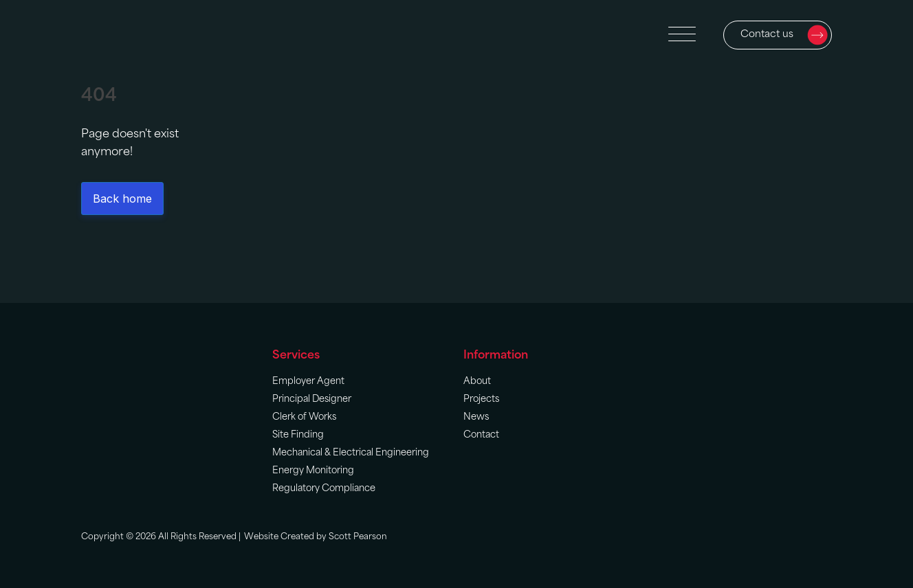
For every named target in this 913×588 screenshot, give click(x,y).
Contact (481, 435)
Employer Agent (308, 382)
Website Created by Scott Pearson (316, 537)
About (477, 382)
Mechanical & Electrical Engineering (351, 453)
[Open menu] (682, 35)
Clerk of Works (304, 417)
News (476, 417)
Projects (481, 399)
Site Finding (298, 435)
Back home (122, 199)
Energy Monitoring (313, 471)
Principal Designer (312, 399)
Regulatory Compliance (324, 489)
